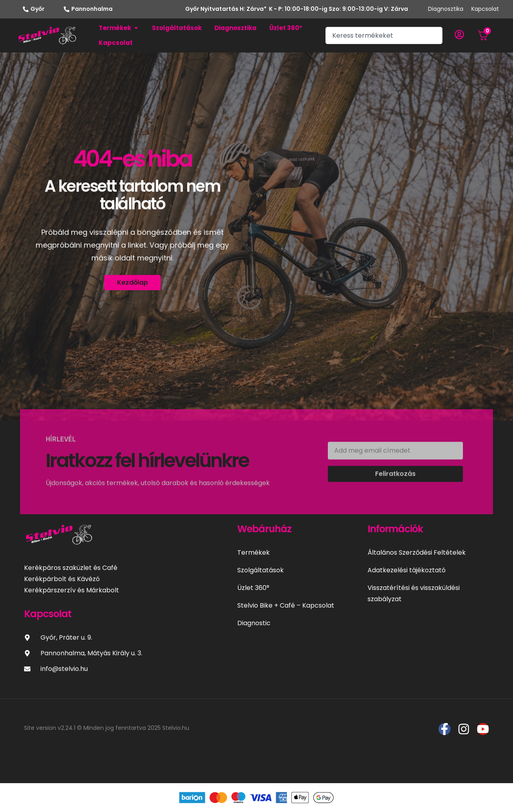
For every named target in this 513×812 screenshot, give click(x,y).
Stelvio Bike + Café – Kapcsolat (286, 605)
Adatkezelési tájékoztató (407, 570)
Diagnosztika (446, 9)
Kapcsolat (485, 9)
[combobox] (384, 35)
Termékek (253, 552)
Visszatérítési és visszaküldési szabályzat (414, 593)
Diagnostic (254, 623)
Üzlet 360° (253, 588)
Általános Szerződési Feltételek (417, 552)
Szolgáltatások (261, 570)
